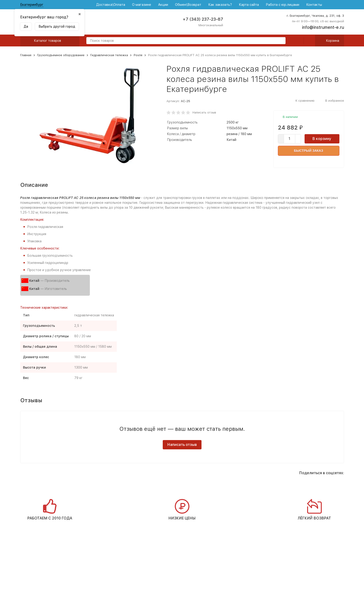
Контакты (314, 5)
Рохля (138, 55)
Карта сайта (249, 5)
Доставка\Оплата (111, 5)
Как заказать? (220, 5)
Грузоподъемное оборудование (61, 55)
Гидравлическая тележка (109, 55)
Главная (26, 55)
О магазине (142, 5)
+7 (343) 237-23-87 (203, 19)
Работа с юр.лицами (283, 5)
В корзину (322, 139)
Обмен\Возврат (188, 5)
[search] (280, 41)
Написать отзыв (204, 112)
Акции (163, 5)
